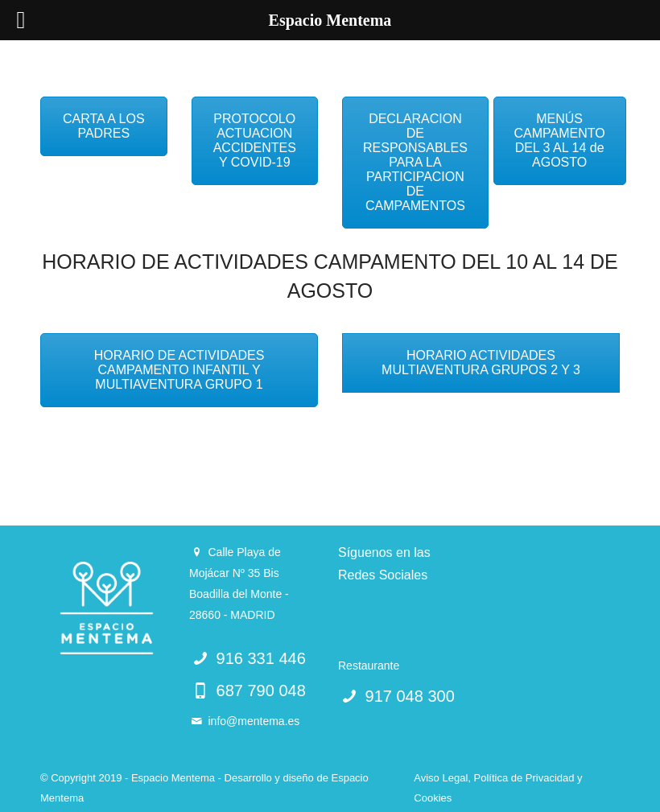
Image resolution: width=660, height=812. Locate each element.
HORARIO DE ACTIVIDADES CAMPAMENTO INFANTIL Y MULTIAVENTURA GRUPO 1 (179, 370)
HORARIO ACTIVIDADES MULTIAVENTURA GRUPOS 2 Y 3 (481, 363)
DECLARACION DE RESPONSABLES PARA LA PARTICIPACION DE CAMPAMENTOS (415, 162)
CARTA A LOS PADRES (104, 126)
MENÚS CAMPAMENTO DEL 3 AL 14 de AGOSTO (560, 140)
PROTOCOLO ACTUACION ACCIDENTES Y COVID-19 (255, 140)
